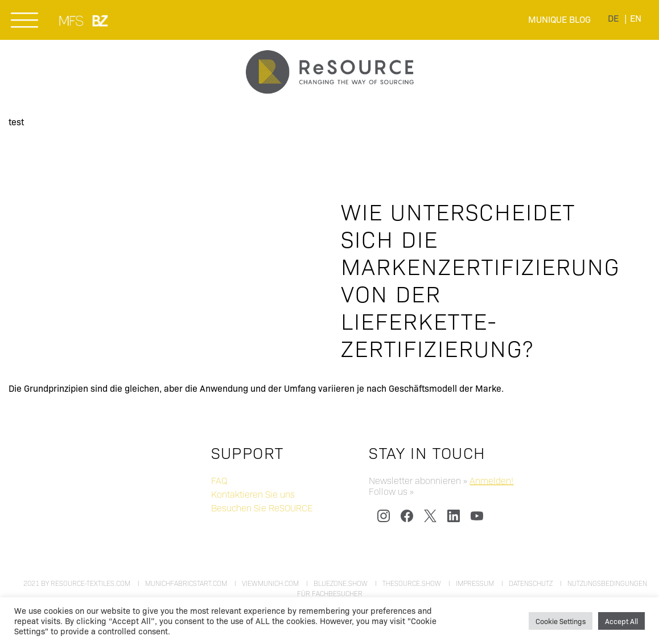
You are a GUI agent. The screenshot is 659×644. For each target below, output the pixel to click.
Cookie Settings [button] (561, 621)
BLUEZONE (101, 20)
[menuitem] (613, 18)
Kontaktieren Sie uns (253, 494)
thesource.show (412, 583)
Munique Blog (559, 19)
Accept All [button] (621, 621)
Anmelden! (491, 480)
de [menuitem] (613, 18)
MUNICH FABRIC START (72, 20)
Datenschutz (531, 583)
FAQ (219, 480)
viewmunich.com (270, 583)
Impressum (475, 583)
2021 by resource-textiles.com (77, 583)
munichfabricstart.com (186, 583)
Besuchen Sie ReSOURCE (262, 508)
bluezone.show (341, 583)
